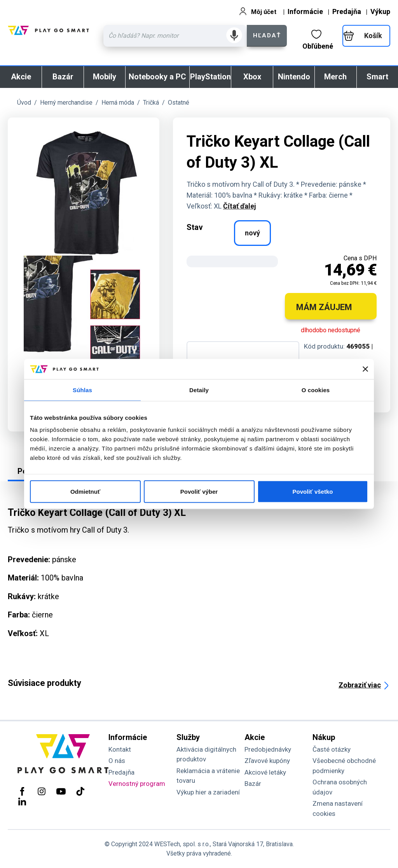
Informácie (305, 11)
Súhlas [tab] (82, 390)
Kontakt (120, 749)
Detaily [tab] (199, 390)
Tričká (151, 103)
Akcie (21, 77)
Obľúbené (318, 40)
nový (252, 233)
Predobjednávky (268, 749)
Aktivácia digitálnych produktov (206, 754)
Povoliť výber (199, 492)
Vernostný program (137, 784)
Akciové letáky (265, 772)
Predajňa (347, 11)
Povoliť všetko (313, 492)
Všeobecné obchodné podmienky (344, 766)
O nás (117, 761)
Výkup (380, 11)
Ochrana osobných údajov (340, 787)
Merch (335, 77)
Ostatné (179, 103)
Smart (377, 77)
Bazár (63, 77)
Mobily (105, 77)
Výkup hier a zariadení (208, 792)
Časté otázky (332, 749)
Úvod (24, 103)
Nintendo (294, 77)
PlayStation (210, 77)
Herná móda (118, 103)
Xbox (252, 77)
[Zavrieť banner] (365, 369)
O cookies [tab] (316, 390)
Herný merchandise (66, 103)
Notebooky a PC (157, 77)
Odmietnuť (85, 492)
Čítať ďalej (240, 206)
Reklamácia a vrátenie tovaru (208, 776)
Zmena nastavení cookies (338, 808)
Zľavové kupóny (267, 761)
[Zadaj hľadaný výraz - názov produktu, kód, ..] (175, 36)
